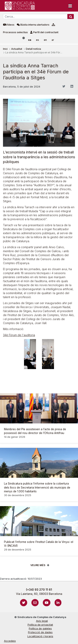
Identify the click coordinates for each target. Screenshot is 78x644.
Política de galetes (40, 629)
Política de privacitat (40, 625)
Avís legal (42, 621)
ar (53, 40)
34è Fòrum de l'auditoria (19, 335)
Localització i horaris (40, 636)
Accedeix (10, 641)
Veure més (38, 565)
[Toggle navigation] (70, 6)
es (37, 40)
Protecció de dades (40, 632)
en (45, 40)
